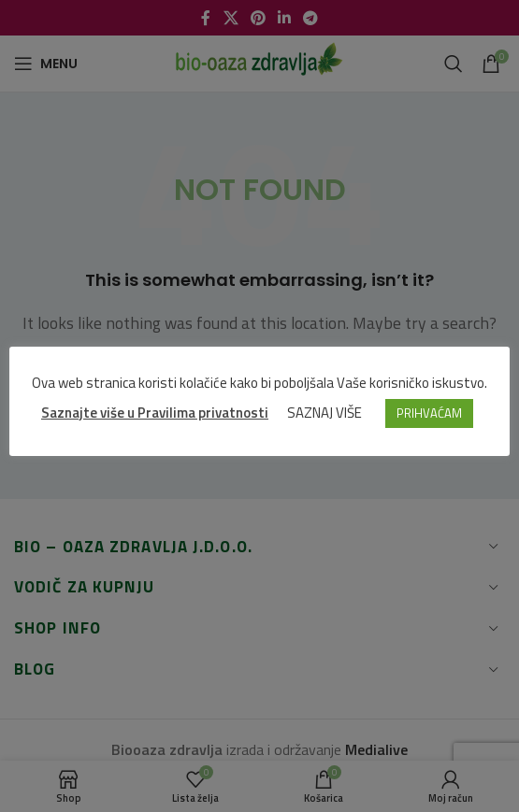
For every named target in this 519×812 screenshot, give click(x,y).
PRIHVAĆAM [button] (429, 413)
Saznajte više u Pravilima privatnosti (155, 413)
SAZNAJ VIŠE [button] (324, 413)
